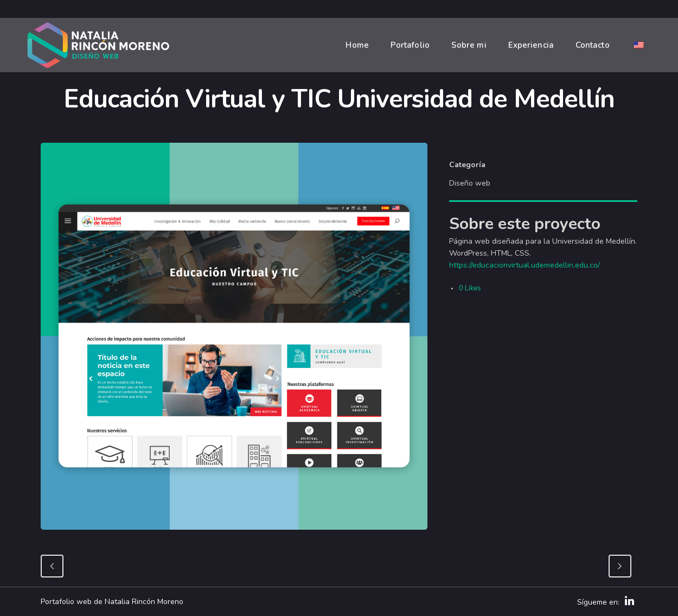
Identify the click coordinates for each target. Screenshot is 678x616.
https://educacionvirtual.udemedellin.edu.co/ (525, 265)
